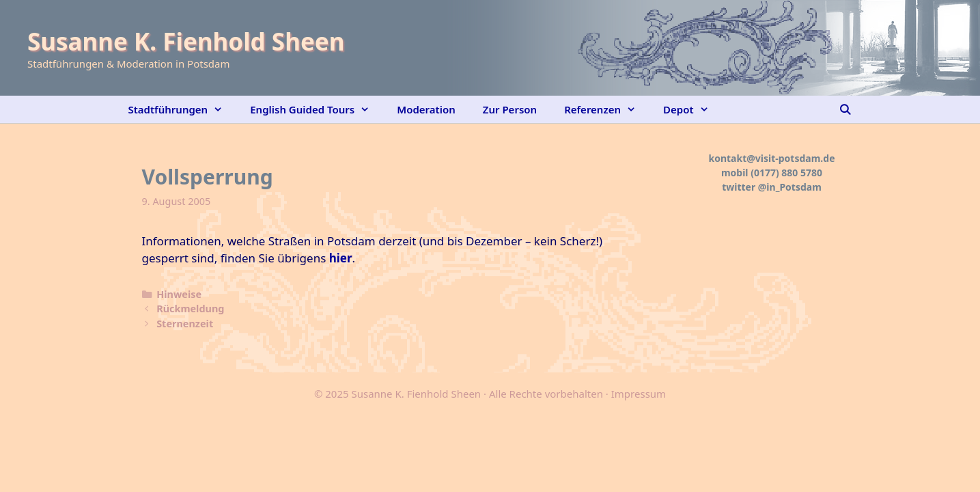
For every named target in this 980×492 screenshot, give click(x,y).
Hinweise (179, 294)
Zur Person (510, 109)
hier (341, 258)
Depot (693, 109)
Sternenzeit (185, 324)
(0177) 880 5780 (786, 173)
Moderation (426, 109)
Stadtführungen (183, 109)
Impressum (639, 394)
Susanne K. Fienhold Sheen (186, 41)
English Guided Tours (317, 109)
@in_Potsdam (790, 187)
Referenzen (607, 109)
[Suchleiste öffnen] (845, 109)
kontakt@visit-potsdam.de (772, 158)
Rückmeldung (190, 309)
